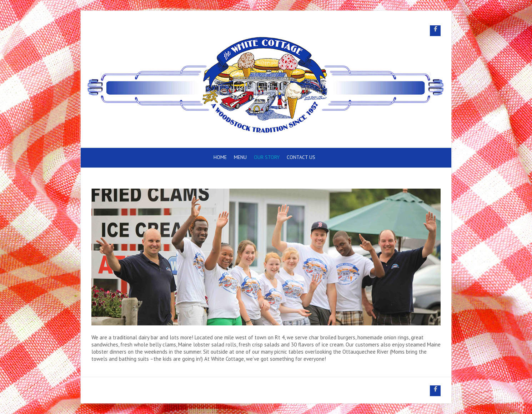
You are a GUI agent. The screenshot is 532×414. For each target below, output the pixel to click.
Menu (240, 157)
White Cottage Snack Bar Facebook (435, 31)
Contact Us (301, 157)
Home (220, 157)
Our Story (267, 157)
